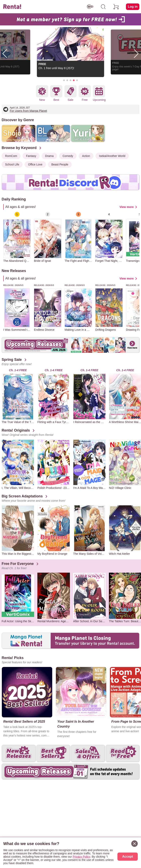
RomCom (11, 156)
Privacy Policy (81, 857)
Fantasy (31, 156)
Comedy (68, 156)
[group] (17, 237)
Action (86, 156)
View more (127, 207)
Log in (133, 7)
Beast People (60, 164)
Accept (127, 857)
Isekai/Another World (112, 156)
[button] (64, 80)
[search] (103, 7)
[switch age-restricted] (90, 7)
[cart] (116, 7)
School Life (12, 164)
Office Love (35, 164)
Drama (49, 156)
